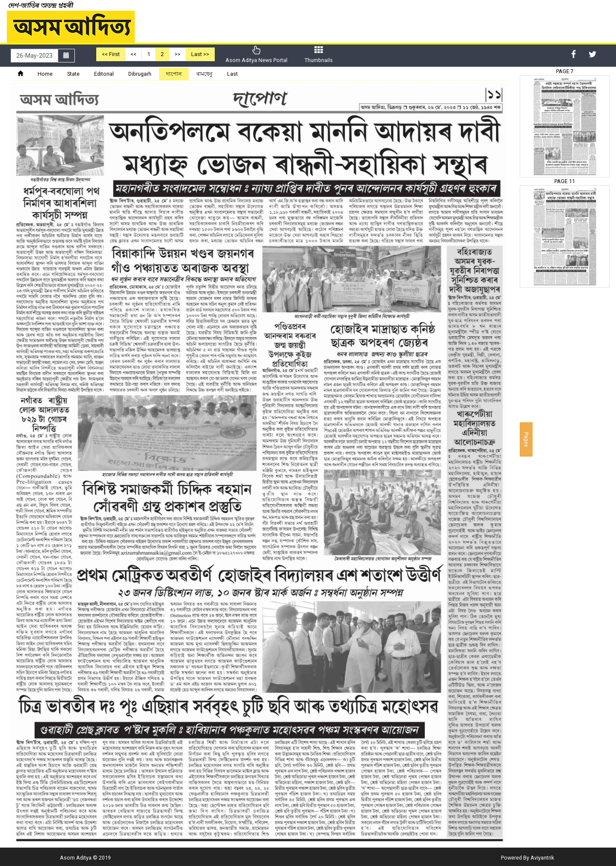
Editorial (104, 74)
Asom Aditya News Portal (256, 55)
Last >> (200, 54)
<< (133, 54)
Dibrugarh (140, 74)
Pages (526, 440)
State (73, 74)
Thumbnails (319, 55)
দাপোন (174, 74)
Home (45, 74)
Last (232, 74)
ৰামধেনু (204, 74)
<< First (111, 54)
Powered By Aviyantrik (527, 858)
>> (178, 54)
